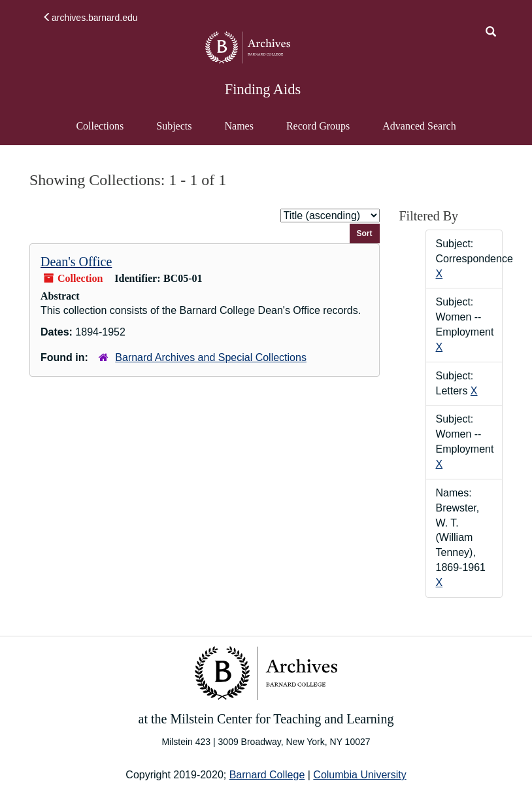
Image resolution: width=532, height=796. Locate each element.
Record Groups (318, 126)
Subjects (174, 126)
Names (239, 126)
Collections (100, 126)
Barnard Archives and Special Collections (211, 357)
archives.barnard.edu (90, 18)
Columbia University (359, 775)
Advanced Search (419, 132)
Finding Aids (263, 89)
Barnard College (267, 775)
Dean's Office (76, 262)
